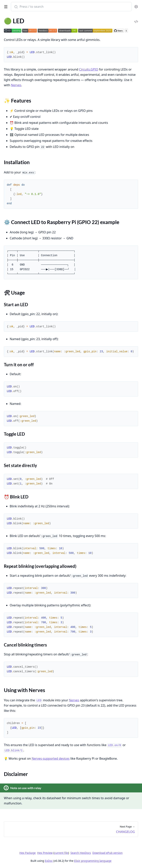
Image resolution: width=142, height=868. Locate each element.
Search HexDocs (81, 853)
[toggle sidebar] (5, 6)
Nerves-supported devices (51, 759)
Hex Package (28, 853)
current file (61, 853)
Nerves (16, 85)
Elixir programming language (93, 861)
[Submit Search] (16, 7)
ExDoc (49, 861)
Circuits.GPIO (89, 69)
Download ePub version (107, 853)
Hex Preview (45, 853)
